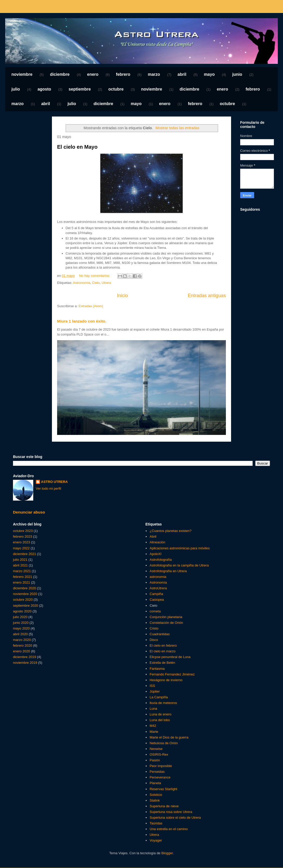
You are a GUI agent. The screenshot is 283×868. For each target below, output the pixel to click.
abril (182, 74)
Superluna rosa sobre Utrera (171, 812)
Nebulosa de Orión (164, 743)
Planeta (155, 783)
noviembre (22, 74)
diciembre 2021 (25, 554)
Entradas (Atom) (91, 306)
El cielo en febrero (163, 645)
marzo (154, 74)
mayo (209, 74)
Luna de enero (160, 714)
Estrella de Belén (162, 663)
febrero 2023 (23, 536)
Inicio (122, 296)
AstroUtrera (158, 588)
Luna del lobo (160, 720)
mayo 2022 (21, 548)
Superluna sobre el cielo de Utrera (175, 818)
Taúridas (156, 823)
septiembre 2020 (26, 606)
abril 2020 (20, 634)
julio (16, 89)
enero (93, 74)
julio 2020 (20, 617)
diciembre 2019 (25, 657)
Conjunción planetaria (166, 617)
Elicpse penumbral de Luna (170, 657)
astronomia (158, 577)
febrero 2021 (23, 577)
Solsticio (156, 795)
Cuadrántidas (160, 634)
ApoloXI (156, 554)
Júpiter (155, 691)
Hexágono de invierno (166, 680)
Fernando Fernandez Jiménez (172, 674)
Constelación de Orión (166, 623)
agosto (44, 89)
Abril (153, 536)
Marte (154, 732)
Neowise (156, 749)
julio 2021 (20, 560)
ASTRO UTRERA (54, 482)
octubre (116, 89)
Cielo (96, 283)
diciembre (60, 74)
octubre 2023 (23, 531)
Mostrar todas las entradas (177, 128)
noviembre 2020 (25, 594)
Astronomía (82, 283)
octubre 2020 (23, 600)
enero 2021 (22, 582)
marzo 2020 (22, 640)
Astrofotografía (161, 560)
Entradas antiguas (207, 296)
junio (237, 74)
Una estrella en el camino (169, 829)
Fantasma (157, 669)
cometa (155, 611)
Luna (153, 709)
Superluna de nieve (164, 806)
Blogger (167, 853)
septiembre (80, 89)
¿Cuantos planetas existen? (170, 531)
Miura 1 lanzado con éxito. (82, 321)
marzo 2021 (22, 571)
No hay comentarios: (95, 276)
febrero (123, 74)
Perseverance (160, 777)
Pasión (155, 760)
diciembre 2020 (25, 588)
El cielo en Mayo (77, 147)
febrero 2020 (23, 645)
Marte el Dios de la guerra (169, 737)
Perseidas (157, 772)
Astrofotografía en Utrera (168, 571)
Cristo (154, 628)
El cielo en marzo (163, 651)
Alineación (157, 542)
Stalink (155, 800)
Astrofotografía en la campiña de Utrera (179, 565)
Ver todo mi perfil (49, 488)
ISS (152, 686)
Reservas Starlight (163, 789)
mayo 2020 (21, 628)
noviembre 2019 (25, 663)
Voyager (156, 840)
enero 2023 (22, 542)
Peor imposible (161, 766)
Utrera (106, 283)
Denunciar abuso (29, 512)
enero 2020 (22, 651)
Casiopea (157, 600)
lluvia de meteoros (163, 703)
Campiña (156, 594)
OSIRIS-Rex (159, 754)
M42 (153, 726)
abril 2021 (20, 565)
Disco (154, 640)
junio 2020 (21, 623)
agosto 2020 (22, 611)
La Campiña (159, 697)
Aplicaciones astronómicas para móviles (180, 548)
